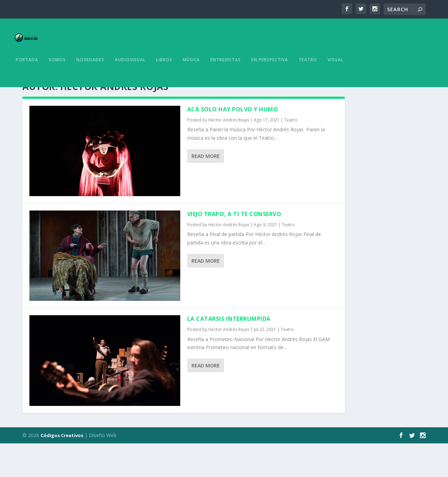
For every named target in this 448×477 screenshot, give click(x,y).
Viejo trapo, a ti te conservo (234, 248)
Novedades (90, 75)
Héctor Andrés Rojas (229, 154)
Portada (27, 75)
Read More (206, 190)
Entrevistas (226, 75)
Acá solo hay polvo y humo (233, 143)
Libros (164, 75)
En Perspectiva (270, 75)
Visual (335, 75)
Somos (57, 75)
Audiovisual (130, 75)
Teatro (308, 75)
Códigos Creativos (62, 469)
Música (191, 75)
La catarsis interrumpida (229, 352)
